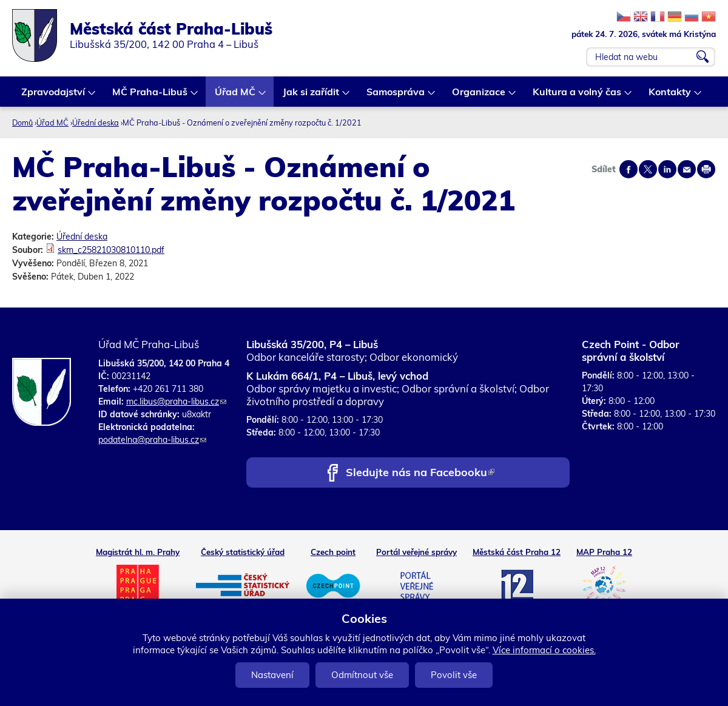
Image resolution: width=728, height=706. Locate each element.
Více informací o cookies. (544, 650)
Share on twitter (648, 169)
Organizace (479, 96)
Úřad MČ (236, 96)
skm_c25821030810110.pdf (111, 250)
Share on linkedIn (667, 169)
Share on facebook (629, 169)
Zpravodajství (54, 96)
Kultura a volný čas (578, 96)
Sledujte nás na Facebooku (420, 473)
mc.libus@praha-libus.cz (176, 402)
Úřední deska (96, 123)
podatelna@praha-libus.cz (152, 440)
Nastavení (272, 675)
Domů (22, 123)
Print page (706, 169)
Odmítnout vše (362, 675)
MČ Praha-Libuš (150, 96)
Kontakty (670, 96)
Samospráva (396, 96)
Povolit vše (454, 675)
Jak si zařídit (312, 96)
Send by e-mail (687, 169)
